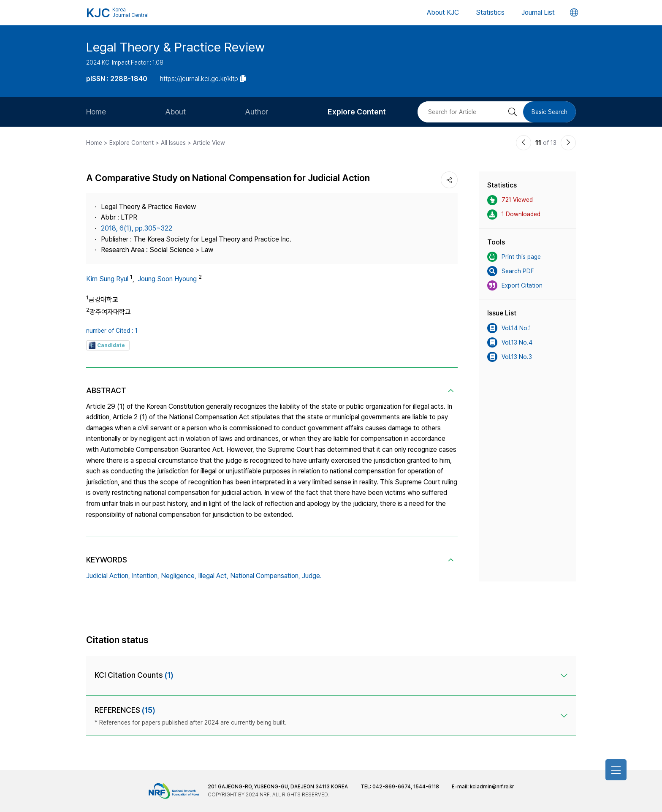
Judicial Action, (108, 576)
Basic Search (549, 112)
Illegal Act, (213, 576)
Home (96, 112)
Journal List (538, 12)
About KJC (443, 12)
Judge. (312, 576)
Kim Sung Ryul (107, 279)
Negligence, (179, 576)
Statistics (490, 12)
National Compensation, (265, 576)
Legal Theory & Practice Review (175, 47)
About (175, 112)
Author (257, 112)
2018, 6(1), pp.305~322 (137, 228)
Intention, (145, 576)
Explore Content (357, 112)
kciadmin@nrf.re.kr (492, 787)
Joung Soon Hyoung (167, 279)
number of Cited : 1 (112, 331)
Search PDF (510, 271)
